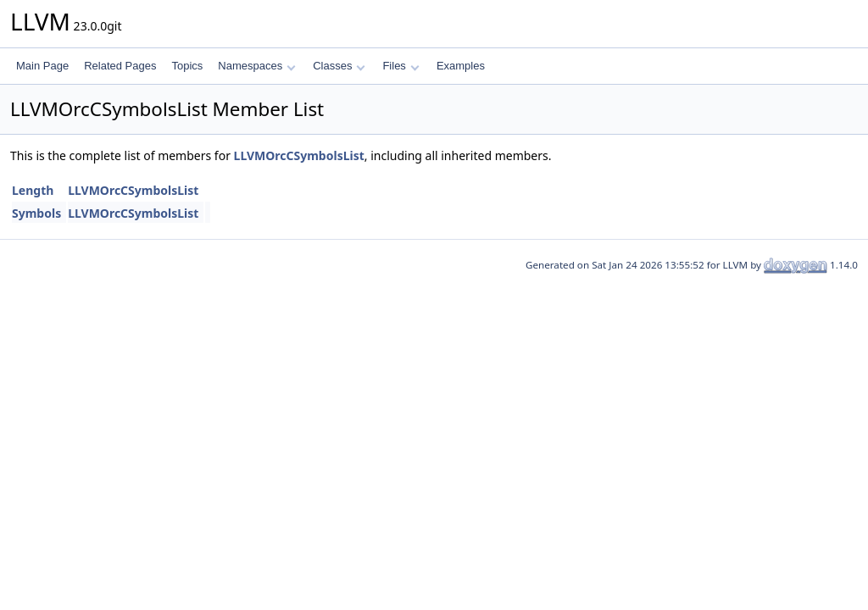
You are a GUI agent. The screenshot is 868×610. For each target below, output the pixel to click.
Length (33, 190)
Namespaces (256, 66)
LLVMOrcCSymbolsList (299, 155)
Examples (461, 66)
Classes (339, 66)
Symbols (36, 213)
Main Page (42, 66)
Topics (187, 66)
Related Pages (120, 66)
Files (401, 66)
